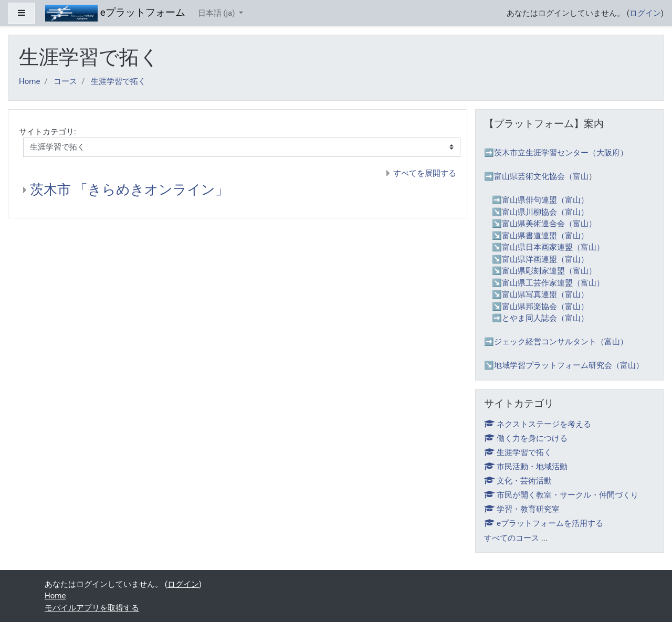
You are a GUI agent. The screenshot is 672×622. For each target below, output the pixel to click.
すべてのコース (512, 538)
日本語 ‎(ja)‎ (218, 13)
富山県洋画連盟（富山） (545, 259)
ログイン (645, 13)
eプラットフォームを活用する (544, 523)
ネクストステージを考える (538, 424)
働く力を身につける (526, 438)
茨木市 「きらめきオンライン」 (129, 189)
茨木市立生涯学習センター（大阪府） (561, 153)
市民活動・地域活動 (526, 467)
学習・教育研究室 (522, 509)
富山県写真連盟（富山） (545, 294)
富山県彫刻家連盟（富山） (549, 271)
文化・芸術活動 (518, 481)
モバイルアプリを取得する (92, 608)
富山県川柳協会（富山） (545, 212)
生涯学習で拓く (118, 81)
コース (65, 81)
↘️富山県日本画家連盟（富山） (548, 247)
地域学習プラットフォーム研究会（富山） (569, 365)
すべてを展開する (425, 173)
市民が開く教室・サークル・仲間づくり (561, 495)
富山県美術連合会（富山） (549, 224)
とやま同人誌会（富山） (545, 318)
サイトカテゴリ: (48, 132)
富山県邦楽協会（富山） (545, 307)
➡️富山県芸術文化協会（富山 (536, 176)
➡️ (497, 200)
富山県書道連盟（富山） (545, 236)
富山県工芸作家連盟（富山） (553, 283)
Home (29, 81)
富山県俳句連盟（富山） (545, 200)
